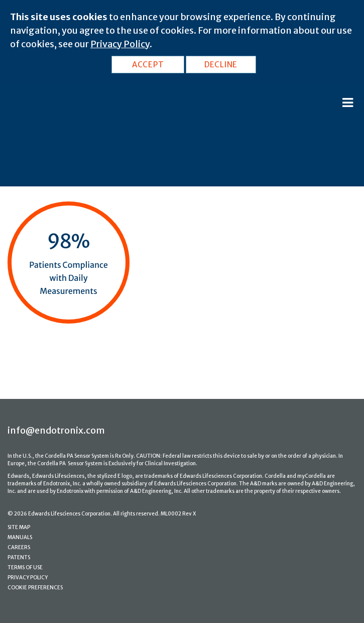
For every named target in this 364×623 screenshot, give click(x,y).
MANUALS (20, 537)
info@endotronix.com (56, 430)
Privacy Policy (120, 44)
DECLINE (221, 65)
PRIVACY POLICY (28, 578)
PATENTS (19, 557)
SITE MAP (19, 527)
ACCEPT (148, 65)
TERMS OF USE (25, 567)
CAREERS (19, 547)
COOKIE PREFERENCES (35, 588)
